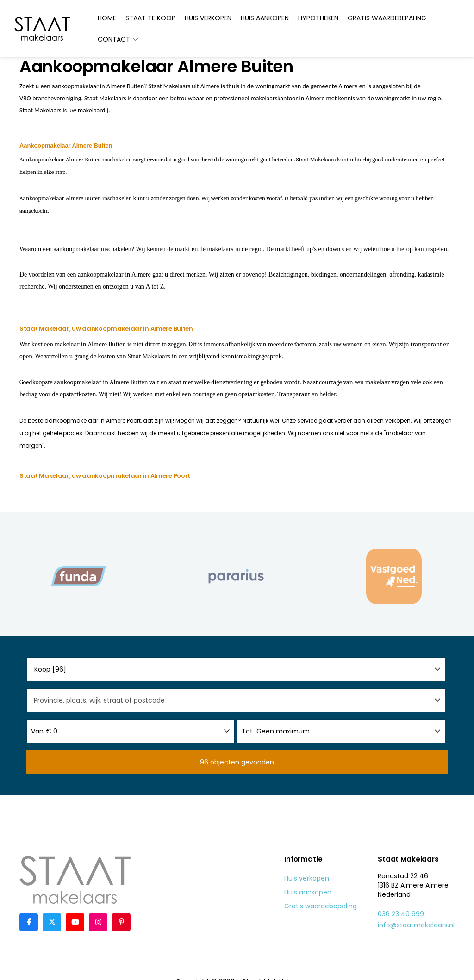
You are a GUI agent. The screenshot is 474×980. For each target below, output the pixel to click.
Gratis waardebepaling (387, 18)
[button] (237, 762)
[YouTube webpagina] (75, 922)
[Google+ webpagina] (98, 922)
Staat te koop (150, 18)
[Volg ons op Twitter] (52, 922)
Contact (118, 39)
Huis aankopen (265, 18)
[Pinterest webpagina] (121, 922)
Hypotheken (318, 18)
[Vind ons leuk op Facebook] (29, 922)
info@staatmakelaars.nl (416, 925)
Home (107, 18)
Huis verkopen (208, 18)
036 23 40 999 (401, 914)
